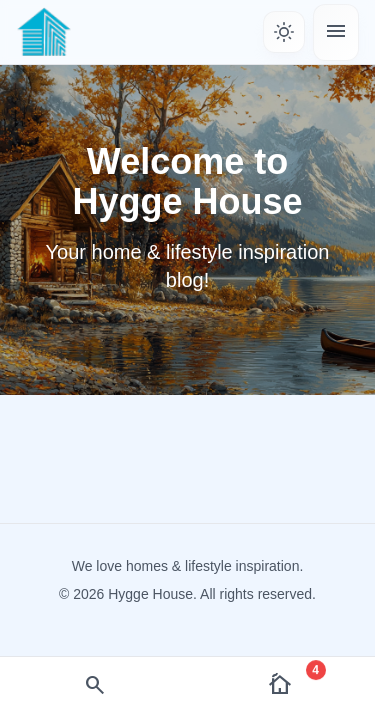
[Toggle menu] (336, 32)
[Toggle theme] (284, 32)
